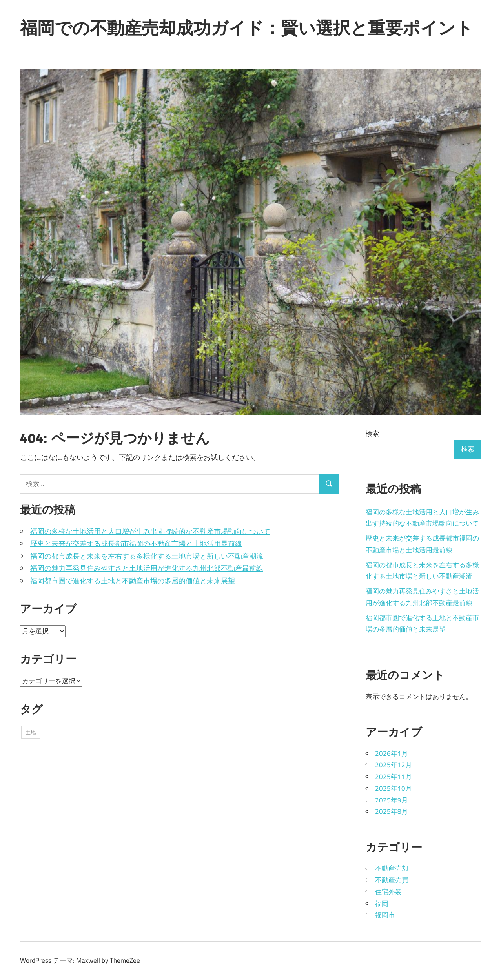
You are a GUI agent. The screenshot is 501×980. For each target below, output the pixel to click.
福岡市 (385, 915)
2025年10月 (394, 788)
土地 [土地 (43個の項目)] (31, 732)
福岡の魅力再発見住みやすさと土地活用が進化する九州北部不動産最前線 (147, 568)
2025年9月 (392, 800)
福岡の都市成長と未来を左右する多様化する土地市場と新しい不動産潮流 (147, 556)
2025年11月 (394, 777)
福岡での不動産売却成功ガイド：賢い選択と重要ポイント (247, 28)
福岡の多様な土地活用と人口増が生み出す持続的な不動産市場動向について (150, 531)
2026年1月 (392, 753)
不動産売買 (392, 880)
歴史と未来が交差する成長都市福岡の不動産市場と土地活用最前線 (136, 544)
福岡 (382, 904)
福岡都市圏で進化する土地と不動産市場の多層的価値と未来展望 (133, 581)
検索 (372, 434)
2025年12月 (394, 765)
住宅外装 (388, 892)
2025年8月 (392, 811)
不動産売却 (392, 868)
